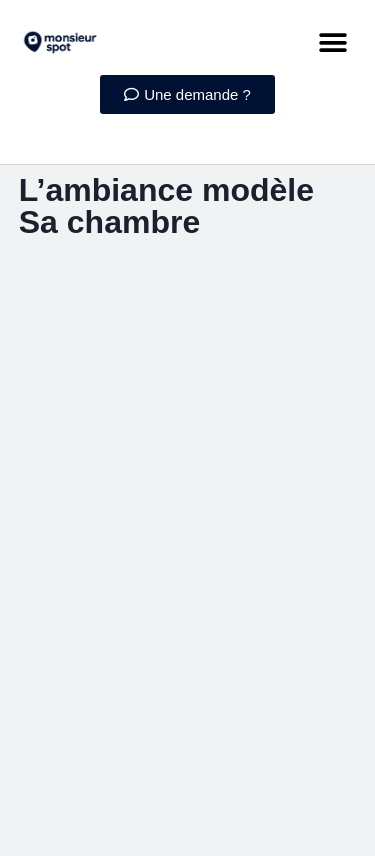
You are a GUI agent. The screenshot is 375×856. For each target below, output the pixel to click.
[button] (332, 42)
